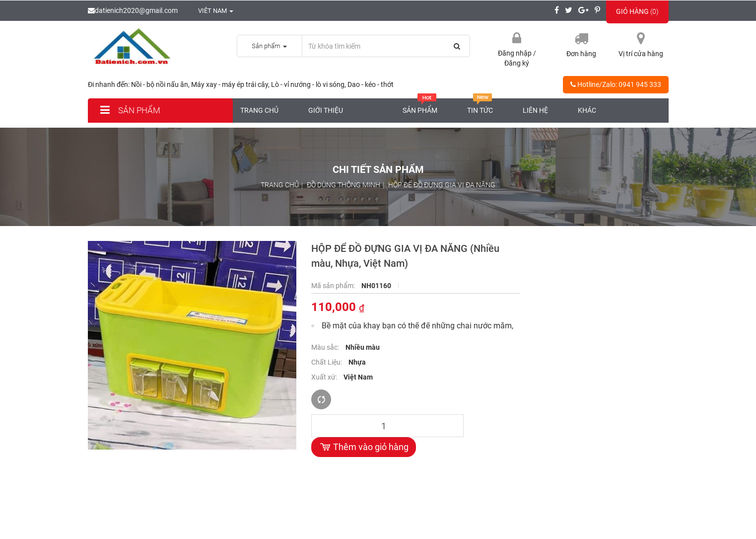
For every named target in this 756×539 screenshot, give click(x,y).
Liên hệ (535, 110)
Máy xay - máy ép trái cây (230, 84)
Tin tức (480, 106)
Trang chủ (259, 110)
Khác (587, 110)
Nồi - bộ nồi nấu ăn (160, 84)
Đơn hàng (581, 54)
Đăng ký (517, 63)
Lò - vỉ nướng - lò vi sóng (308, 84)
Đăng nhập (515, 53)
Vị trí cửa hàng (641, 54)
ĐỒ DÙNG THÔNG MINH (344, 185)
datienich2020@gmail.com (133, 10)
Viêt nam (210, 11)
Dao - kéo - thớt (371, 84)
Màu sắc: (326, 347)
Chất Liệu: (327, 362)
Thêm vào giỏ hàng (364, 447)
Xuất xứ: (325, 377)
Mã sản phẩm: (334, 286)
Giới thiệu (326, 110)
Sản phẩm (129, 110)
